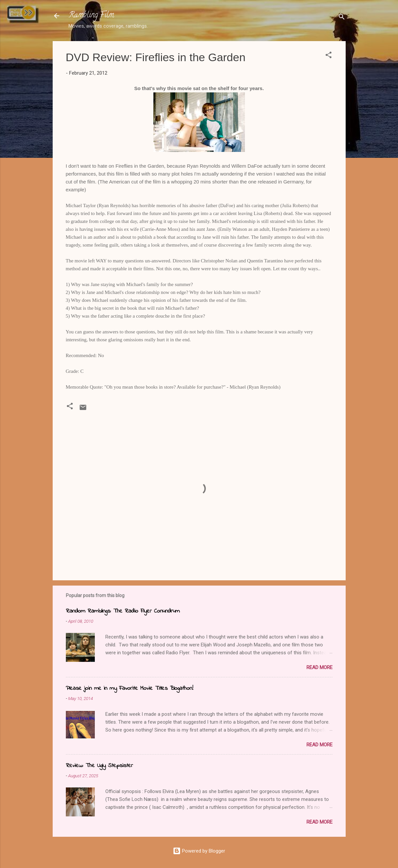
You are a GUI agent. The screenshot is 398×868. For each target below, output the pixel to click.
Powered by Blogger (199, 851)
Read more (319, 667)
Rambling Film (91, 16)
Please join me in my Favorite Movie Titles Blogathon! (130, 688)
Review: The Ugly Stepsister (99, 766)
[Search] (342, 18)
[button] (329, 56)
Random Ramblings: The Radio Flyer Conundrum (123, 611)
